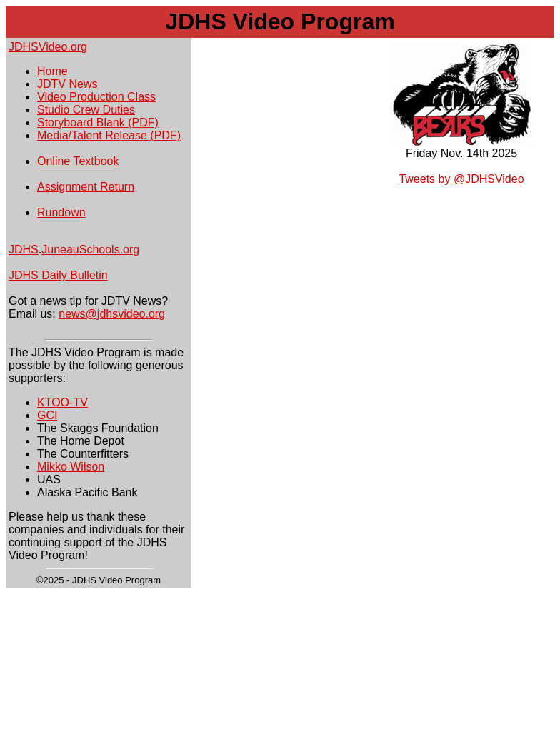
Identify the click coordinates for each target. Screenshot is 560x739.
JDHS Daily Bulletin (58, 275)
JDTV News (67, 84)
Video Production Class (96, 97)
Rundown (61, 212)
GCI (47, 415)
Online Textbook (78, 161)
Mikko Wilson (71, 467)
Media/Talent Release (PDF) (109, 135)
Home (52, 71)
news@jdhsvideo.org (112, 314)
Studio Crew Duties (86, 110)
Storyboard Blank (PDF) (98, 122)
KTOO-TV (62, 402)
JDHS (24, 250)
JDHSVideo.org (48, 47)
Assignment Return (86, 187)
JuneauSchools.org (90, 250)
